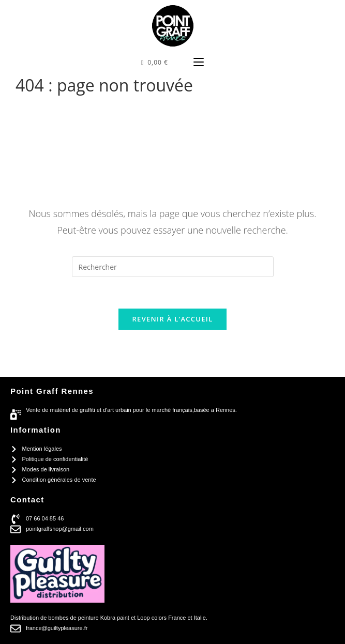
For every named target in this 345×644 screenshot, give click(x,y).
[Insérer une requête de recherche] (173, 267)
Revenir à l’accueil (172, 319)
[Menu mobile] (199, 62)
